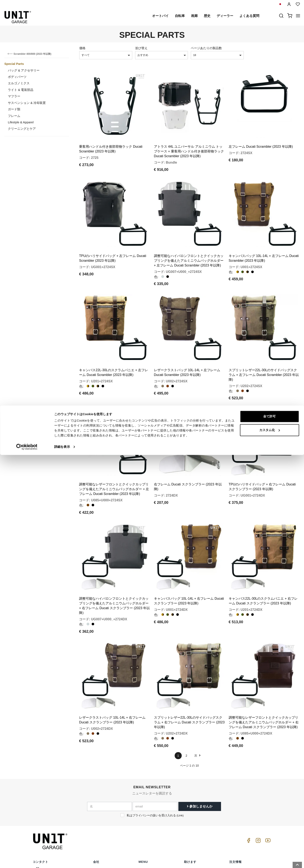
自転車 (180, 16)
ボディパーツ (17, 77)
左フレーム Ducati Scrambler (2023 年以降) (261, 135)
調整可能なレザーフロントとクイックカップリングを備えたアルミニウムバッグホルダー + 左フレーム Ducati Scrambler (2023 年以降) (114, 443)
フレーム (14, 116)
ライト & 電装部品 (21, 90)
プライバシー (102, 813)
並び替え (141, 48)
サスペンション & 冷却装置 (27, 103)
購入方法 (190, 800)
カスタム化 (270, 843)
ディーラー (225, 16)
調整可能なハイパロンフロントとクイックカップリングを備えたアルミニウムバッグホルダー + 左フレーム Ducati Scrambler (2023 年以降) (189, 237)
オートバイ (160, 16)
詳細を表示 (62, 860)
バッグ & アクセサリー (24, 70)
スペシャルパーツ (150, 806)
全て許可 (269, 829)
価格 (82, 48)
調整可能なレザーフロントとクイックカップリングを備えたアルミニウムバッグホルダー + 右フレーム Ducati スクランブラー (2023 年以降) (264, 653)
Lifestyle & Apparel (21, 122)
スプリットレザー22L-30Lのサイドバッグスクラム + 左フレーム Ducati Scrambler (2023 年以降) (264, 340)
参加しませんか (200, 737)
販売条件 (235, 800)
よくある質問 (249, 16)
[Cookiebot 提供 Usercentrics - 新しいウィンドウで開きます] (27, 860)
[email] (155, 737)
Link (180, 746)
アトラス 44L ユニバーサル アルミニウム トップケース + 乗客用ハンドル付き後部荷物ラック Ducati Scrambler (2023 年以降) (189, 140)
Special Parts (14, 64)
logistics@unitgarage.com (58, 800)
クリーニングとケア (22, 129)
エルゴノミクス (19, 83)
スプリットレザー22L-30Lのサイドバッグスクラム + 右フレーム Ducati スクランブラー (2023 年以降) (189, 653)
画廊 (194, 16)
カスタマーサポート (197, 806)
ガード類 (14, 109)
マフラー (14, 96)
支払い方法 (237, 813)
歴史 (207, 16)
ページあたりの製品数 (206, 48)
